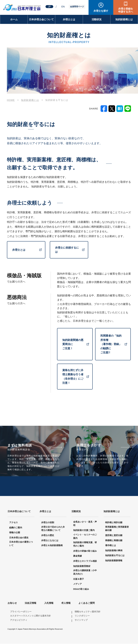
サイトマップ (81, 620)
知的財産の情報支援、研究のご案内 (85, 544)
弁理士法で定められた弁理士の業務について (53, 529)
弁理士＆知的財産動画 (52, 546)
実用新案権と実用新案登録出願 (117, 529)
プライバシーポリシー (21, 612)
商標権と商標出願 (114, 541)
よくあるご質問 (87, 603)
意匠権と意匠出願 (114, 536)
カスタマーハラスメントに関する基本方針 (30, 616)
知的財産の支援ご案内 (84, 531)
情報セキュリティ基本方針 (88, 612)
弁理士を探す (101, 11)
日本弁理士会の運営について (21, 544)
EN (63, 7)
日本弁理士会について (41, 19)
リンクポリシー (82, 616)
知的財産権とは (124, 19)
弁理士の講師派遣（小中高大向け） (85, 572)
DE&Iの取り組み (81, 589)
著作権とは (111, 546)
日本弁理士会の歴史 (19, 538)
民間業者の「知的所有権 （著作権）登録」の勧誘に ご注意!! (111, 344)
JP (49, 7)
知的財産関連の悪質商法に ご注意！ (73, 344)
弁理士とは (69, 19)
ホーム (14, 19)
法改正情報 (31, 603)
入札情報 (49, 603)
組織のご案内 (16, 528)
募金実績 (77, 556)
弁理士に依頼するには (67, 250)
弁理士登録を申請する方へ (126, 10)
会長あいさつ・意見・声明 (85, 524)
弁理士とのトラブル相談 (85, 561)
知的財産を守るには (115, 556)
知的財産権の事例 (114, 551)
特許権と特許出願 (114, 523)
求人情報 (66, 603)
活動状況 (97, 19)
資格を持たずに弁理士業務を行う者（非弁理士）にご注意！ (73, 377)
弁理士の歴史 (48, 536)
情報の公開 (15, 533)
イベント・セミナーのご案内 (85, 537)
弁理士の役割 (48, 523)
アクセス (14, 523)
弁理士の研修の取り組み (85, 551)
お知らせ (12, 603)
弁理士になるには (50, 541)
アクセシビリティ (19, 620)
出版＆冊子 (79, 579)
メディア (77, 584)
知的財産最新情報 (114, 561)
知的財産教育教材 (82, 566)
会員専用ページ (77, 7)
